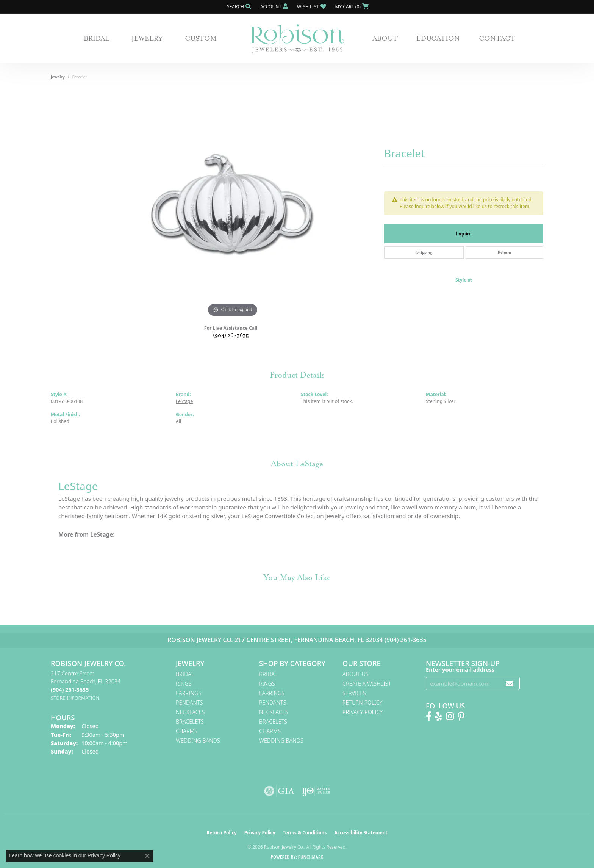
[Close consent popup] (147, 856)
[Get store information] (75, 698)
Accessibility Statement (361, 833)
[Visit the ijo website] (316, 791)
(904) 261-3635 (231, 335)
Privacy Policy (363, 712)
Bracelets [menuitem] (190, 722)
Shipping (424, 252)
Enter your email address (460, 669)
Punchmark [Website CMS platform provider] (311, 857)
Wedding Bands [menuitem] (198, 740)
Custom (201, 38)
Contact (497, 38)
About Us (356, 674)
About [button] (385, 38)
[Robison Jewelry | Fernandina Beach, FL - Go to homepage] (297, 38)
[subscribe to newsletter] (510, 684)
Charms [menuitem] (187, 731)
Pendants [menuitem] (189, 703)
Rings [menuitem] (184, 684)
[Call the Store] (70, 690)
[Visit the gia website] (279, 791)
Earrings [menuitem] (188, 693)
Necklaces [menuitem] (190, 712)
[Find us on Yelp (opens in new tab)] (439, 716)
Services (354, 693)
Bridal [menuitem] (185, 674)
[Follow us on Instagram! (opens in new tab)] (450, 716)
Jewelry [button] (147, 38)
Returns (505, 252)
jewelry (58, 77)
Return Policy (363, 703)
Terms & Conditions (305, 833)
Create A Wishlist (367, 684)
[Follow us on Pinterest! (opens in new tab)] (461, 716)
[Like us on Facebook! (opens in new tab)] (429, 716)
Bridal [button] (97, 38)
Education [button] (438, 38)
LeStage (184, 401)
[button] (238, 7)
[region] (233, 205)
